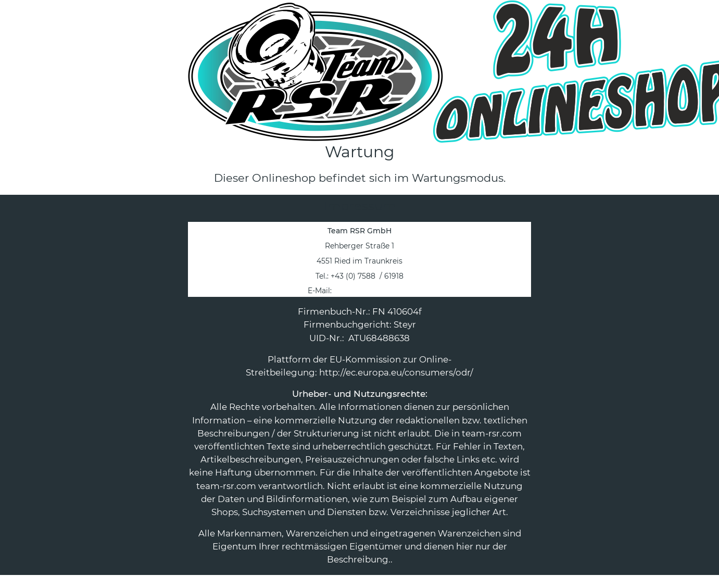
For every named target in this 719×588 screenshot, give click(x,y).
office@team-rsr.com (373, 291)
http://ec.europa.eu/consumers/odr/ (396, 372)
